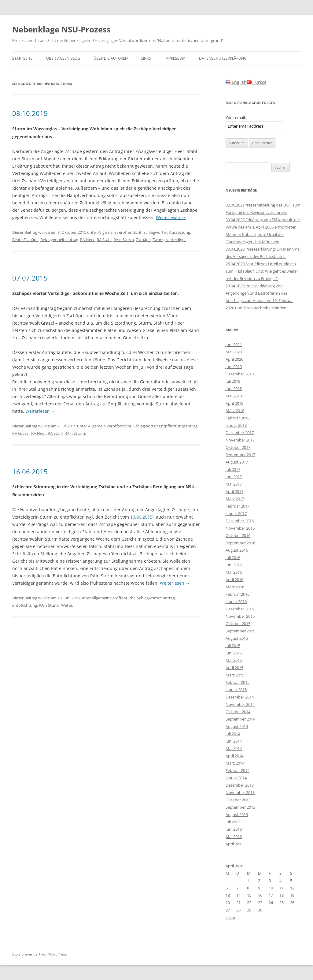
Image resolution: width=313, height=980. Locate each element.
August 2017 (237, 462)
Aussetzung (180, 232)
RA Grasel (21, 433)
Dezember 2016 (240, 521)
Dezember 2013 (240, 785)
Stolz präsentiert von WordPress (40, 954)
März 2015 (235, 675)
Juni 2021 (234, 345)
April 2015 (234, 668)
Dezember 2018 (240, 374)
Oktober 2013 (238, 800)
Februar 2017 (238, 506)
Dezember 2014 (240, 697)
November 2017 (240, 440)
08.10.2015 (30, 113)
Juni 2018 (234, 389)
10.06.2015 (141, 517)
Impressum (175, 58)
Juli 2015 (233, 646)
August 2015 (237, 638)
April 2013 (234, 844)
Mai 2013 (234, 837)
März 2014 (235, 763)
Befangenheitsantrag (59, 240)
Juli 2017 (233, 469)
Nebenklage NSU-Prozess (61, 29)
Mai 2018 (234, 396)
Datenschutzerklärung (223, 58)
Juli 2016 (233, 557)
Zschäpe (143, 240)
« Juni (230, 917)
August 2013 (237, 814)
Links (146, 58)
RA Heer (87, 240)
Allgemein (107, 232)
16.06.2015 (30, 471)
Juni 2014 (234, 741)
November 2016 (240, 528)
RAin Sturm (124, 240)
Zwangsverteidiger (169, 240)
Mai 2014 (234, 748)
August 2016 (237, 550)
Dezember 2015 (240, 609)
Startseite (22, 58)
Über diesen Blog (63, 58)
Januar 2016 (236, 602)
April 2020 (234, 359)
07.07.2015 (30, 278)
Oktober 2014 (238, 712)
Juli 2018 (233, 381)
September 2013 (240, 807)
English (236, 82)
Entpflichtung (25, 605)
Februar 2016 (238, 594)
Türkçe (257, 82)
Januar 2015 (236, 690)
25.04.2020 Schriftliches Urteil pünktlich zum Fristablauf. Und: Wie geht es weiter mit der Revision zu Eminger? (262, 271)
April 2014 (234, 756)
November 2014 (240, 704)
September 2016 (240, 543)
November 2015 (240, 616)
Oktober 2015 (238, 624)
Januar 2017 (236, 513)
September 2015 (240, 631)
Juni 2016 (234, 565)
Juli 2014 (233, 734)
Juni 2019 (234, 367)
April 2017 (234, 491)
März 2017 (235, 499)
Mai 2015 (234, 660)
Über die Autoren (111, 58)
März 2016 (235, 587)
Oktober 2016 (238, 535)
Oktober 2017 (238, 447)
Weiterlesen (171, 217)
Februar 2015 (238, 682)
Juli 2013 (233, 822)
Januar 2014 (236, 778)
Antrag (169, 598)
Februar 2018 (238, 418)
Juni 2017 (234, 477)
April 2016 (234, 579)
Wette (67, 605)
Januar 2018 (236, 425)
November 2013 (240, 792)
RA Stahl (104, 240)
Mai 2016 (234, 572)
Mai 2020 (234, 352)
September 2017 (240, 455)
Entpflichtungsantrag (178, 426)
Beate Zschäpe (25, 240)
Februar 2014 (238, 770)
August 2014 (237, 726)
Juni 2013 (234, 829)
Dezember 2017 (240, 433)
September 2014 (240, 719)
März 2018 (235, 411)
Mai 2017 (234, 484)
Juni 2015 (234, 653)
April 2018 (234, 403)
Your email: (236, 117)
